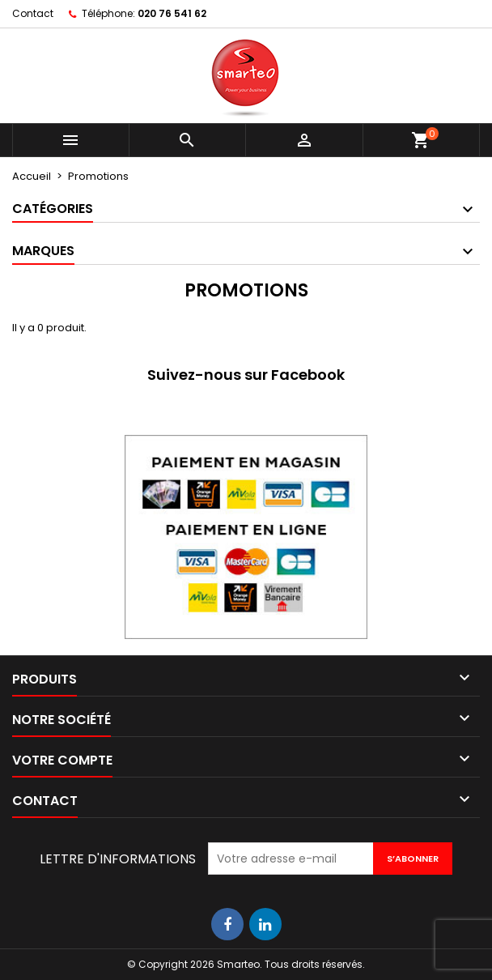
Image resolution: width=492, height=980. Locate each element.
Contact (33, 13)
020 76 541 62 (172, 13)
